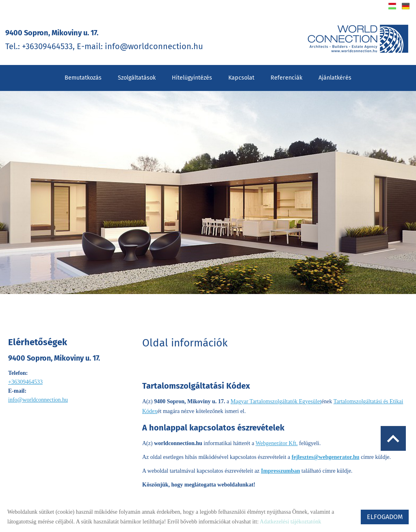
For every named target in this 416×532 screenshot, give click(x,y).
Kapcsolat (241, 74)
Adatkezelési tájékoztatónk (290, 522)
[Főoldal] (353, 39)
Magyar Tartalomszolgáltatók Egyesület (276, 396)
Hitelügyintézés (192, 74)
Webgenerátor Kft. (277, 435)
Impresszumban (280, 463)
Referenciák (286, 74)
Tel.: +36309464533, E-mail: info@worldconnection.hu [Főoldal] (111, 39)
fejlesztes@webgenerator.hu (326, 449)
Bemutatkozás (83, 74)
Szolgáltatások (137, 74)
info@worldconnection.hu (38, 396)
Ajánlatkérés (335, 74)
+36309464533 (25, 378)
